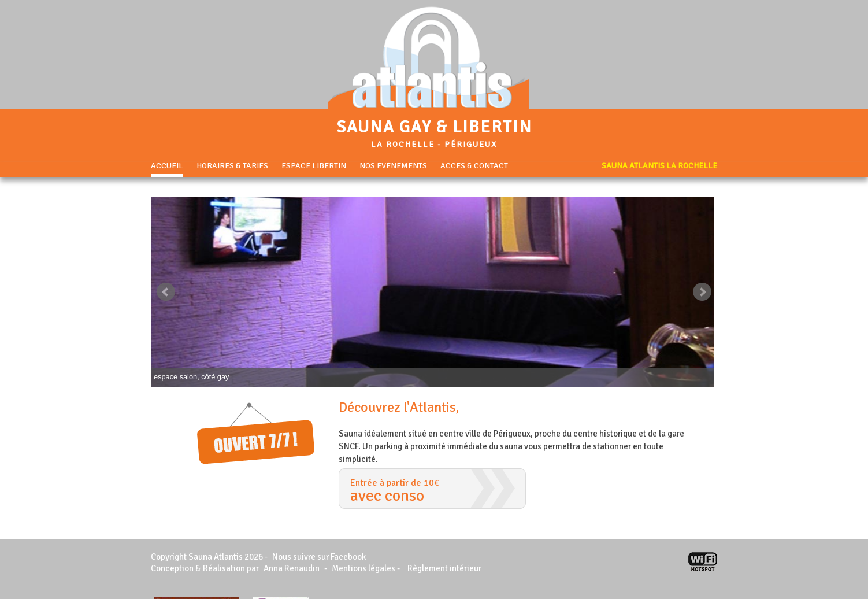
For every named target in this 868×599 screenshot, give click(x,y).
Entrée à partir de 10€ (432, 491)
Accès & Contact (474, 166)
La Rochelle (403, 144)
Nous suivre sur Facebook (319, 557)
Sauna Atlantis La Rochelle (659, 166)
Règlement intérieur (444, 568)
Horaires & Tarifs (232, 166)
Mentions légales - (367, 568)
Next (702, 292)
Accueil (167, 166)
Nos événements (393, 166)
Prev (166, 292)
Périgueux (471, 144)
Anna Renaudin (292, 568)
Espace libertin (314, 166)
